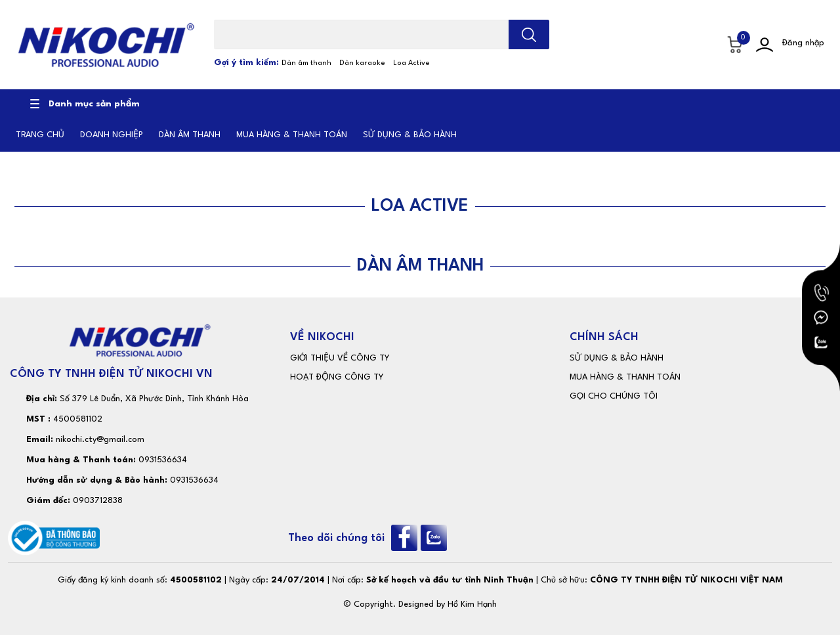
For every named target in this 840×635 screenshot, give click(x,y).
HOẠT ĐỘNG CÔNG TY (337, 377)
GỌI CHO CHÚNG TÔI (614, 396)
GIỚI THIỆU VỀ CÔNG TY (340, 358)
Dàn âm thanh (306, 63)
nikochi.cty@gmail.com (100, 440)
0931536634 (163, 460)
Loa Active (411, 63)
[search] (529, 34)
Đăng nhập (803, 43)
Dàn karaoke (362, 63)
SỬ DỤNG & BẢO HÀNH (617, 358)
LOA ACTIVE (420, 206)
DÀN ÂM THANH (420, 266)
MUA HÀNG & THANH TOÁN (625, 377)
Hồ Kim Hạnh (472, 604)
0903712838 (98, 501)
